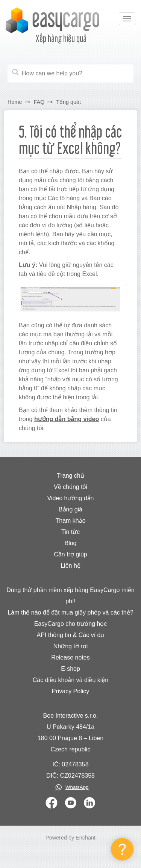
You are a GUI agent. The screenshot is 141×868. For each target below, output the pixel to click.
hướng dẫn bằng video (67, 419)
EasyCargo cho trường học (71, 624)
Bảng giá (70, 509)
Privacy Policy (71, 691)
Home (15, 102)
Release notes (70, 657)
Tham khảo (70, 521)
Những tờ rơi (70, 646)
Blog (70, 543)
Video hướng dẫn (70, 498)
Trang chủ (70, 476)
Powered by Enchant (70, 838)
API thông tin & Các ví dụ (71, 635)
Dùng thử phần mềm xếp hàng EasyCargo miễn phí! (70, 596)
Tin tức (71, 532)
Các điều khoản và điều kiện (70, 680)
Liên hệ (70, 566)
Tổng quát (68, 102)
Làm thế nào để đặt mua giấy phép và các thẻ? (70, 612)
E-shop (70, 669)
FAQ (39, 102)
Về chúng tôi (70, 487)
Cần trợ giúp (70, 554)
